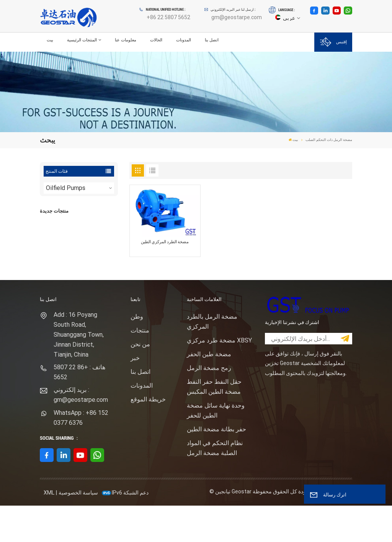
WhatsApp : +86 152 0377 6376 (81, 454)
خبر (135, 394)
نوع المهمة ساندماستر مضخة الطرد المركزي (89, 272)
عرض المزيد (85, 245)
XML (49, 529)
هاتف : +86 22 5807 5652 (79, 409)
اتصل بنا (212, 40)
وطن (137, 353)
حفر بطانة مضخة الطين (216, 466)
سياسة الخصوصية (78, 529)
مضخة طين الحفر (209, 391)
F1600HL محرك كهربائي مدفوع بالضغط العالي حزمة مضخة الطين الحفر (90, 233)
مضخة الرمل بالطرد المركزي (212, 358)
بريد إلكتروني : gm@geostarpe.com (81, 431)
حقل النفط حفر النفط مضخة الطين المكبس (214, 423)
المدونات (184, 40)
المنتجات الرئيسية (82, 40)
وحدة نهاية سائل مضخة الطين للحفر (216, 447)
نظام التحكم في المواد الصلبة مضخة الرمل (215, 484)
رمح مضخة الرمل (209, 404)
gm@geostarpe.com (237, 17)
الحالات (156, 40)
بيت (50, 40)
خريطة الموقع (148, 436)
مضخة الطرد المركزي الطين (165, 242)
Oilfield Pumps (66, 188)
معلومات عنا (126, 40)
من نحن (140, 381)
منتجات (140, 367)
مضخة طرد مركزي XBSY (219, 377)
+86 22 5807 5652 (168, 17)
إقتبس (333, 42)
